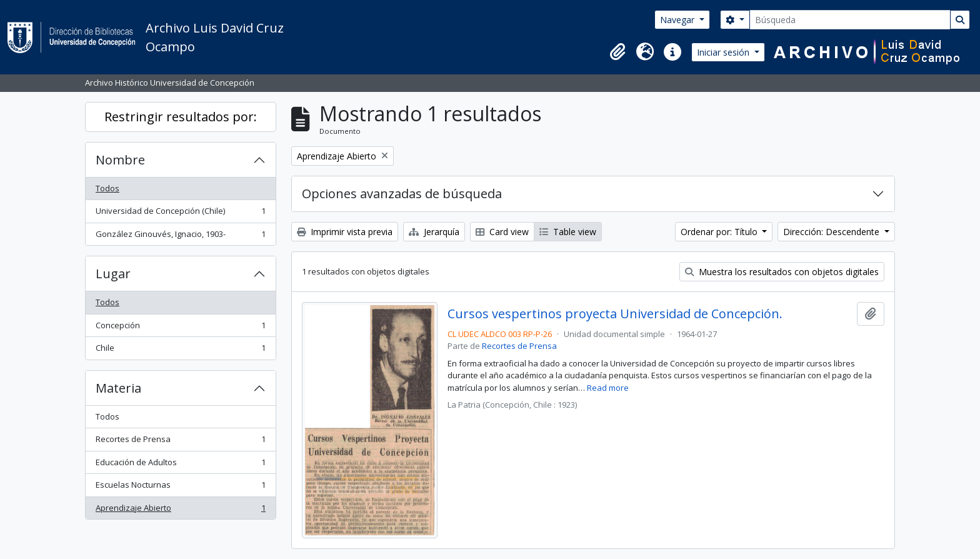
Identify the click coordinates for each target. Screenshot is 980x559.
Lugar (113, 274)
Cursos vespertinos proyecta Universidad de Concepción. (615, 314)
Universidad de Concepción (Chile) (180, 214)
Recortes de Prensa (180, 442)
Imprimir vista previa (345, 232)
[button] (617, 52)
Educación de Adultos (180, 465)
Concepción (180, 328)
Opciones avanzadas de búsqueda (402, 194)
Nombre (120, 160)
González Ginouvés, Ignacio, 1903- (180, 237)
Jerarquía (434, 232)
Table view (568, 232)
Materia (118, 388)
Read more (608, 388)
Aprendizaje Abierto (180, 511)
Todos (107, 188)
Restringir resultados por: (181, 117)
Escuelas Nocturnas (180, 487)
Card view (502, 232)
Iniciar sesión (724, 52)
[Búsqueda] (850, 20)
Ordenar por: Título (720, 232)
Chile (180, 350)
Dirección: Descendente (832, 232)
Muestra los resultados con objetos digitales (782, 272)
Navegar (678, 20)
